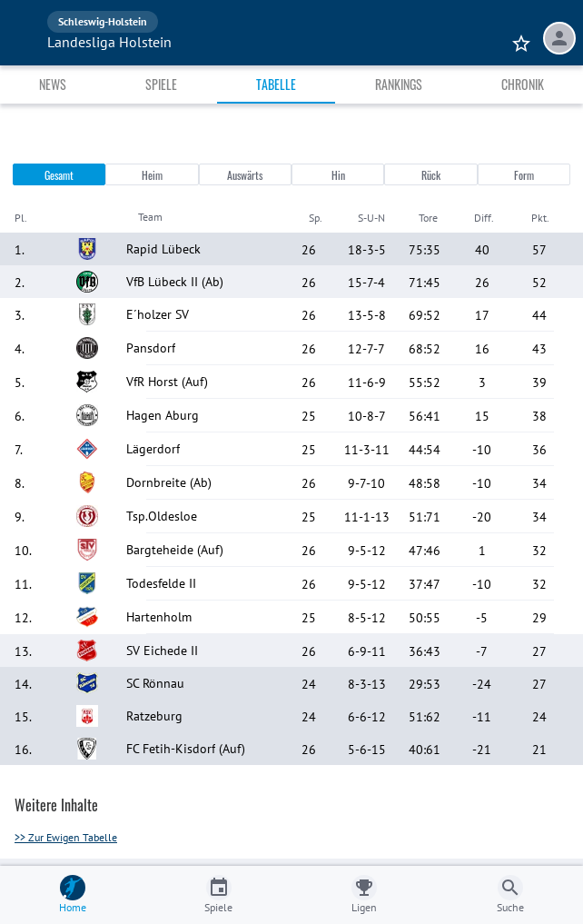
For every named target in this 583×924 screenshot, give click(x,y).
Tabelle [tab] (276, 84)
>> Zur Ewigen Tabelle (66, 837)
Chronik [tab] (523, 84)
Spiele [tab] (161, 84)
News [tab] (53, 84)
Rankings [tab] (399, 84)
